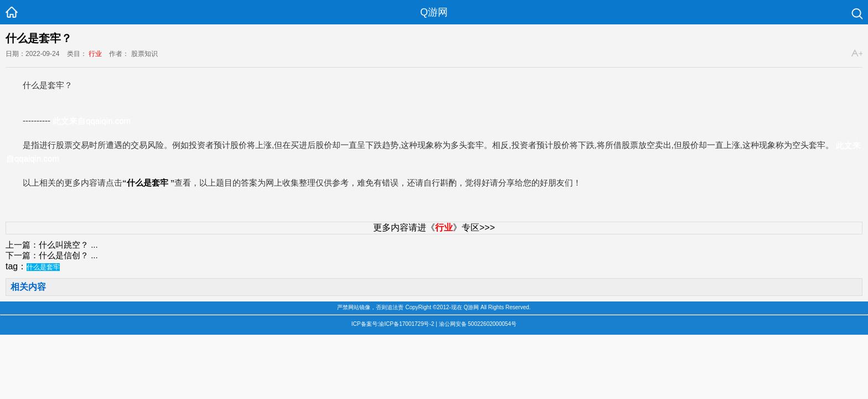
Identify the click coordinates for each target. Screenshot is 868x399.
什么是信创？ (64, 255)
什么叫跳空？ (64, 245)
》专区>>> (465, 227)
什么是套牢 (148, 183)
